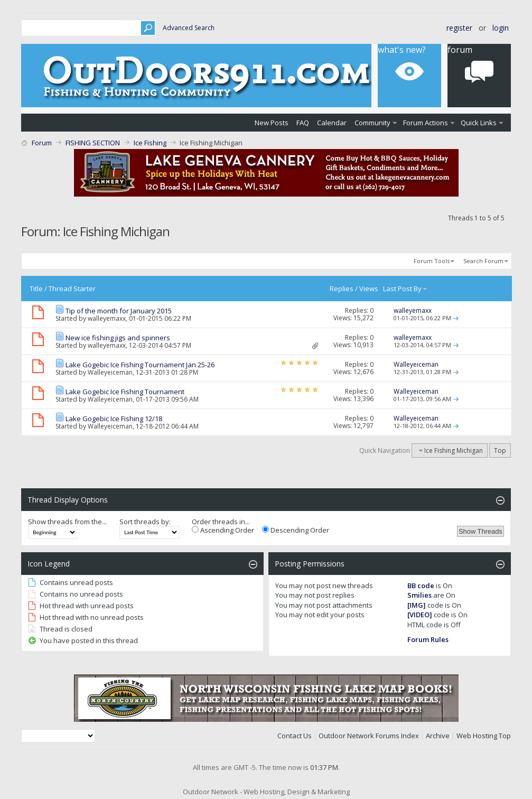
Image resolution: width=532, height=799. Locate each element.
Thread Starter (72, 289)
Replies (342, 289)
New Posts (272, 123)
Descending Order (296, 530)
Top (500, 450)
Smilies (419, 595)
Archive (438, 736)
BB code (421, 586)
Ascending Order (223, 530)
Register (459, 28)
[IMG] (417, 605)
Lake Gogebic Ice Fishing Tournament (125, 392)
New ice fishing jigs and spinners (118, 338)
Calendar (332, 123)
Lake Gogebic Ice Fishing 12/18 (114, 419)
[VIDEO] (420, 615)
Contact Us (295, 736)
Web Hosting (477, 736)
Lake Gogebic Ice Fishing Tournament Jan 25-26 (140, 365)
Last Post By (405, 289)
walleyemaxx (107, 318)
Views (369, 289)
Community (372, 123)
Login (501, 28)
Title (36, 289)
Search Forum (483, 261)
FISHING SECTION (93, 143)
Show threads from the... (67, 522)
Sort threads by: (145, 522)
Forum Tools (432, 261)
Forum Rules (428, 639)
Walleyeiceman (110, 372)
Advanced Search (189, 28)
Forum (42, 143)
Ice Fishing (150, 143)
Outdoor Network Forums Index (369, 736)
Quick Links (479, 123)
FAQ (303, 123)
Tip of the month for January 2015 (119, 311)
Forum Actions (426, 123)
